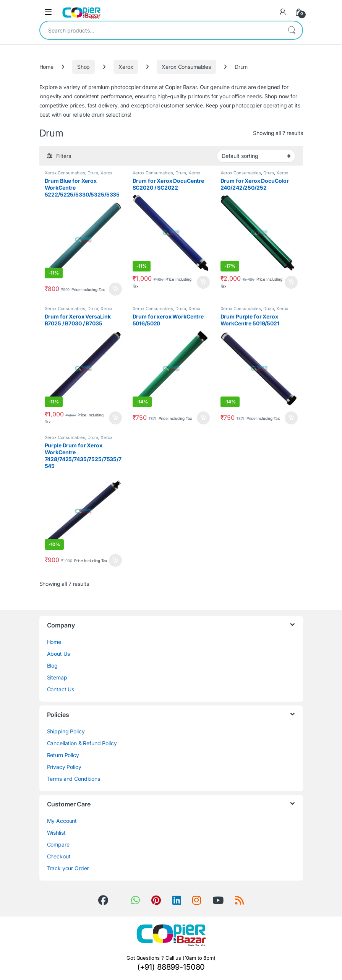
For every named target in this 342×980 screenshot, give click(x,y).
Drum (93, 173)
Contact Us (61, 689)
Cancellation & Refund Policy (82, 743)
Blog (52, 666)
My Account (62, 821)
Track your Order (68, 868)
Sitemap (57, 677)
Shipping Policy (66, 731)
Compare (58, 844)
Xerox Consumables (186, 67)
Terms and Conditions (74, 779)
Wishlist (56, 833)
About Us (58, 654)
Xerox (126, 67)
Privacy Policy (64, 767)
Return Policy (63, 755)
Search (292, 30)
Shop (83, 67)
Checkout (59, 856)
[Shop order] (256, 156)
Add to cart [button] (115, 289)
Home (46, 67)
